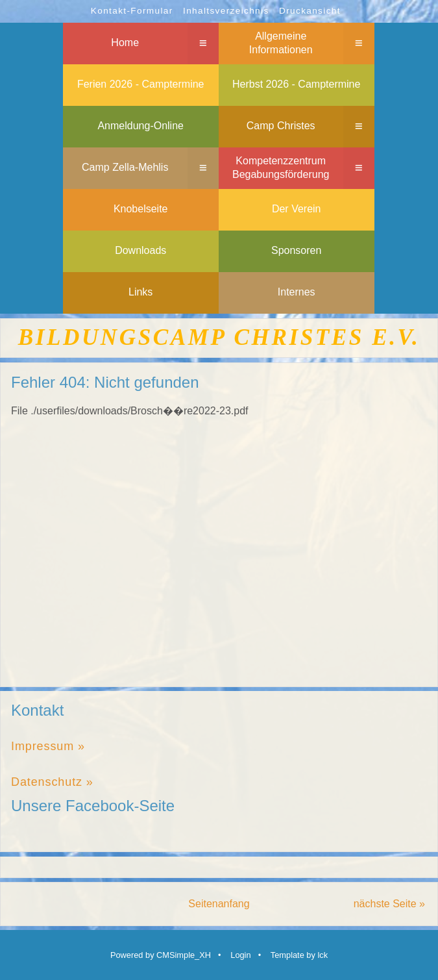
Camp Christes (281, 126)
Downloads (140, 250)
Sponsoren (296, 250)
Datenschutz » (52, 782)
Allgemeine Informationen (281, 43)
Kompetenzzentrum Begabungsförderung (281, 168)
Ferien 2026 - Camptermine (141, 84)
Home (125, 43)
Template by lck (299, 955)
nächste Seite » (389, 904)
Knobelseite (141, 209)
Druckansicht (310, 11)
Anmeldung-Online (140, 126)
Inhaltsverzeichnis (226, 11)
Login (240, 955)
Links (140, 292)
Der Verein (297, 209)
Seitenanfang (219, 904)
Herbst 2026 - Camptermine (296, 84)
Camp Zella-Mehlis (125, 167)
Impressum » (48, 746)
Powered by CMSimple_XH (161, 955)
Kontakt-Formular (132, 11)
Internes (297, 292)
